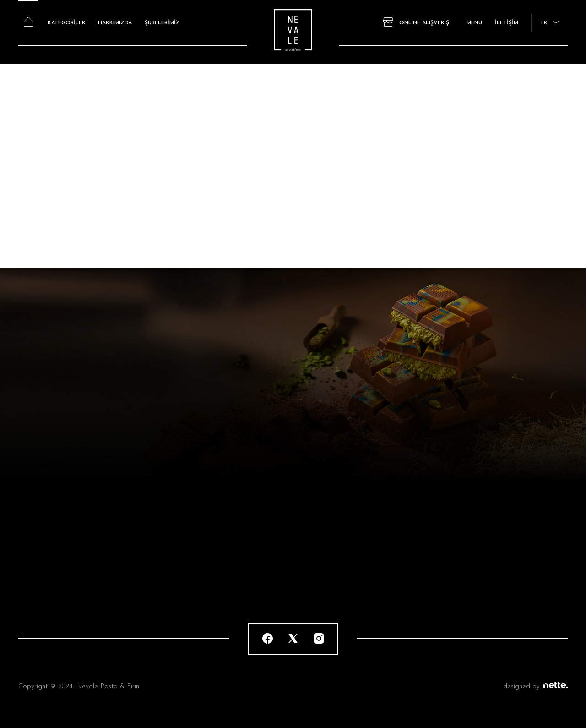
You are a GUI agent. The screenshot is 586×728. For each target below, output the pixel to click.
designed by (535, 687)
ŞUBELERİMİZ (162, 23)
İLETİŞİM (507, 23)
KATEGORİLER (66, 23)
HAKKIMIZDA (115, 23)
